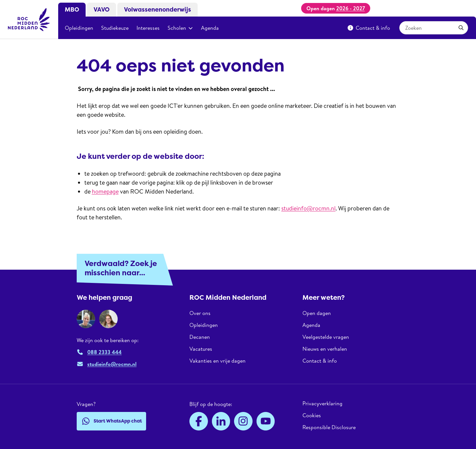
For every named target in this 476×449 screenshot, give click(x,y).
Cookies (312, 415)
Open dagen (317, 313)
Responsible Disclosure (329, 427)
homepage (105, 191)
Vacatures (201, 349)
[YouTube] (266, 421)
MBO (72, 10)
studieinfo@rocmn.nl (308, 208)
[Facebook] (199, 421)
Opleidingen (79, 28)
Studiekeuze (115, 28)
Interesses (148, 28)
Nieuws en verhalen (325, 349)
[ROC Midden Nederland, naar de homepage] (29, 20)
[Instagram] (243, 421)
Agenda (210, 28)
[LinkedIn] (221, 421)
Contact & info (369, 28)
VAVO (101, 10)
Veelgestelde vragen (326, 337)
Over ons (200, 313)
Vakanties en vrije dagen (218, 361)
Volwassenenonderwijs (158, 10)
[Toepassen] (461, 28)
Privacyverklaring (322, 404)
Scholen (180, 28)
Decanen (200, 337)
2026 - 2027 (351, 8)
